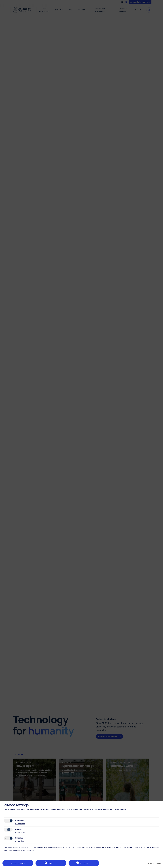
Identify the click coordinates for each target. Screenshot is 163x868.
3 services (20, 824)
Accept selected (18, 863)
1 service (19, 841)
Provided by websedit (154, 863)
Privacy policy (121, 809)
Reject (51, 863)
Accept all (84, 863)
